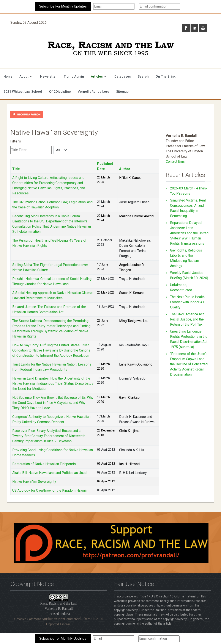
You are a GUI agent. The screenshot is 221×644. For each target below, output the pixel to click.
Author (125, 169)
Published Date (105, 166)
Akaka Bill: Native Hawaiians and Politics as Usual (50, 473)
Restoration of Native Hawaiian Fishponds (44, 464)
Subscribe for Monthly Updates (63, 639)
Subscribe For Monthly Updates (63, 6)
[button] (26, 77)
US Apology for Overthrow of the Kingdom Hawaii (49, 490)
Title (16, 169)
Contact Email (176, 162)
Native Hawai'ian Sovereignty (34, 482)
